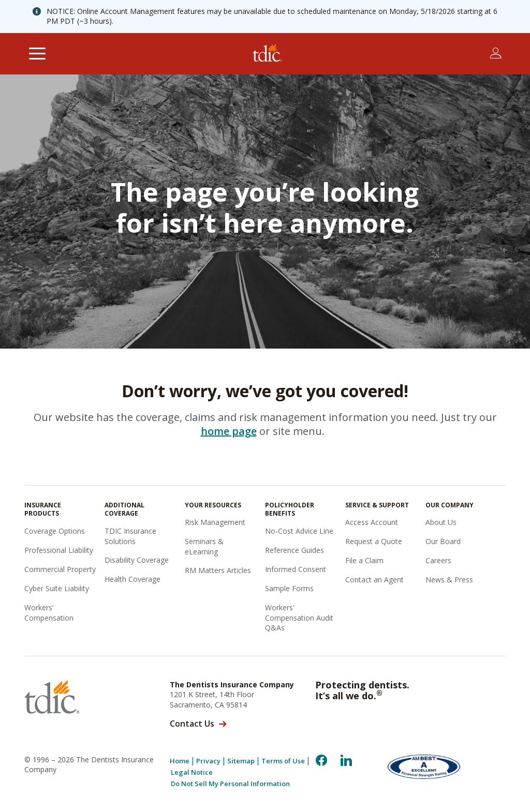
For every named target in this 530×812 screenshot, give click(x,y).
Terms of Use (283, 761)
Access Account (372, 522)
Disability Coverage (137, 560)
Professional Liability (59, 550)
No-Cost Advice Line (299, 531)
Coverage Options (55, 531)
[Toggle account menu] (496, 53)
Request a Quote (374, 541)
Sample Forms (289, 588)
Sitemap (241, 761)
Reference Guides (295, 550)
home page (229, 431)
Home (180, 761)
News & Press (449, 580)
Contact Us (192, 724)
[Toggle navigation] (37, 54)
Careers (438, 560)
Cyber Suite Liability (57, 588)
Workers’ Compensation (49, 613)
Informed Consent (296, 569)
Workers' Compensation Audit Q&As (299, 618)
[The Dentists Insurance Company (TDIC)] (268, 54)
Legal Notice (192, 772)
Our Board (443, 541)
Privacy (208, 761)
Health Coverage (132, 579)
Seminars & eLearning (204, 546)
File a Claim (364, 560)
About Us (441, 522)
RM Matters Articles (218, 570)
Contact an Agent (374, 580)
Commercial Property (60, 569)
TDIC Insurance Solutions (130, 536)
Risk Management (215, 522)
